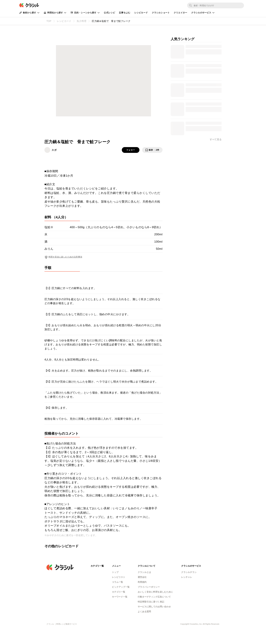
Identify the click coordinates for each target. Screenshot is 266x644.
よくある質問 (144, 612)
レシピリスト (119, 577)
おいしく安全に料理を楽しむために (155, 592)
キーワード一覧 (120, 597)
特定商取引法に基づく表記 (151, 602)
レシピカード (141, 13)
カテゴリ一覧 (119, 592)
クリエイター (180, 13)
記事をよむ (125, 13)
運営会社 (142, 577)
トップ (115, 572)
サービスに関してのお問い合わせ (154, 607)
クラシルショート (161, 13)
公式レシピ (109, 13)
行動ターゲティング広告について (154, 597)
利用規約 (142, 582)
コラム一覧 (117, 582)
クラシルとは (144, 572)
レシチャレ (187, 577)
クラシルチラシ (189, 572)
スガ (54, 150)
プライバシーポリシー (149, 587)
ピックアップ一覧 (121, 587)
